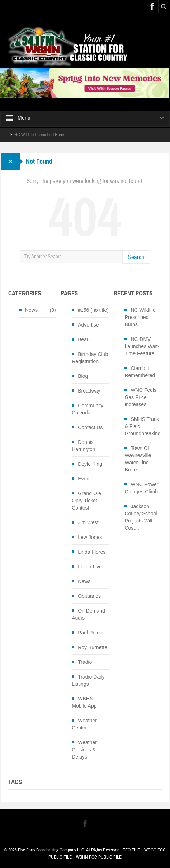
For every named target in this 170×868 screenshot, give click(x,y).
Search (136, 257)
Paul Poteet (91, 633)
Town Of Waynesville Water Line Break (138, 459)
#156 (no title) (93, 310)
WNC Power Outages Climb (141, 488)
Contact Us (90, 427)
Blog (83, 376)
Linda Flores (92, 552)
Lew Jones (90, 537)
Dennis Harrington (83, 446)
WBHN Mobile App (84, 702)
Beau (84, 339)
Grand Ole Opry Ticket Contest (86, 501)
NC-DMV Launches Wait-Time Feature (142, 346)
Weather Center (84, 724)
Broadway (89, 391)
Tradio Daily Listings (88, 680)
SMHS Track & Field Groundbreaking (142, 426)
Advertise (88, 325)
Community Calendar (88, 409)
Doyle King (90, 464)
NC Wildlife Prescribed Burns (40, 135)
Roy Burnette (93, 647)
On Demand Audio (88, 614)
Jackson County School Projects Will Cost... (141, 517)
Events (86, 479)
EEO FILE (131, 850)
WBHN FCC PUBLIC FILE (99, 857)
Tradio (85, 662)
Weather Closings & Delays (84, 750)
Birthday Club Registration (90, 358)
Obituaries (89, 596)
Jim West (88, 522)
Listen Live (90, 567)
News (31, 310)
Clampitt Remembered (140, 372)
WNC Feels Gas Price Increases (140, 397)
